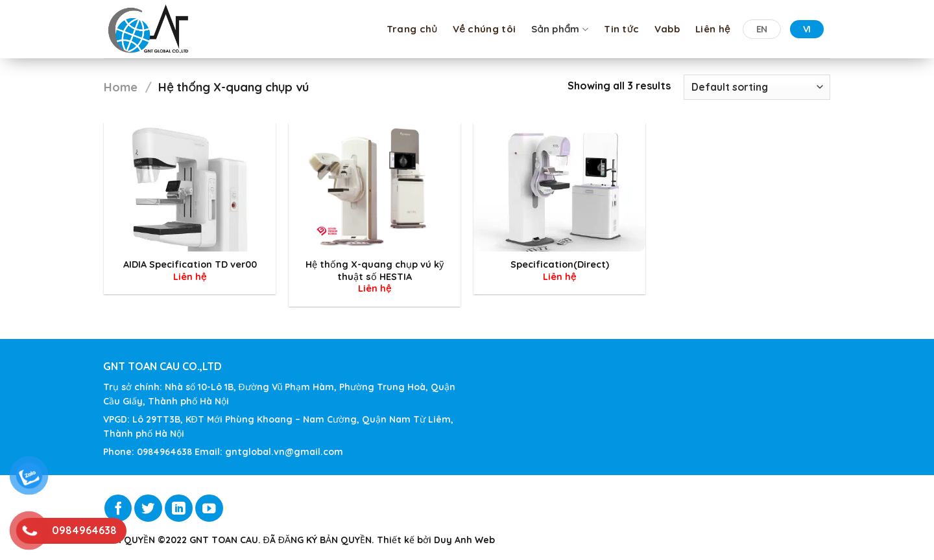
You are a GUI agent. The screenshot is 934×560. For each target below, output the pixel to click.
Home (121, 87)
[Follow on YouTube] (209, 508)
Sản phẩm (560, 29)
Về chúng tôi (484, 29)
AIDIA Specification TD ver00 (190, 264)
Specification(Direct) (560, 264)
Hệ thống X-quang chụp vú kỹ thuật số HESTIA (375, 271)
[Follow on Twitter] (148, 508)
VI (807, 29)
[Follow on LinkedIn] (179, 508)
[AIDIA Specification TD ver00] (190, 187)
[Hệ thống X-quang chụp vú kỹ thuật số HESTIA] (375, 187)
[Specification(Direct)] (559, 187)
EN (762, 29)
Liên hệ (713, 29)
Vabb (667, 29)
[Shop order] (757, 87)
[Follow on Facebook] (118, 508)
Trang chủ (412, 29)
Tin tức (621, 29)
